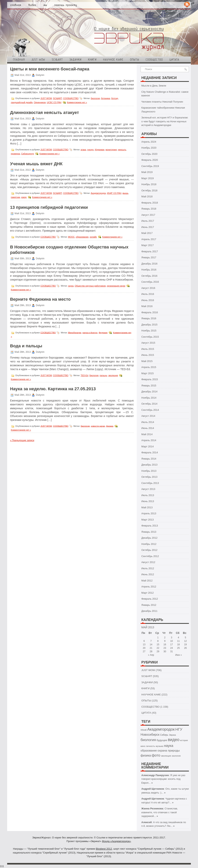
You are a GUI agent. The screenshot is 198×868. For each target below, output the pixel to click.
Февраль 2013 (150, 526)
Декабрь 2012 (149, 538)
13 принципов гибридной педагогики (49, 207)
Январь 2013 (149, 532)
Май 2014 (147, 434)
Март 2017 (148, 245)
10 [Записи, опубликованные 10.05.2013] (171, 641)
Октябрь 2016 (149, 276)
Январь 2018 (149, 209)
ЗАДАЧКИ (75, 59)
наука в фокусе (90, 332)
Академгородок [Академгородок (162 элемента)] (161, 729)
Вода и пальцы (26, 346)
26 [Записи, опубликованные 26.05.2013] (185, 648)
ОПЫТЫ (134, 59)
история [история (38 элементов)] (184, 740)
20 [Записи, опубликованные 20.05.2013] (144, 648)
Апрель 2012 (149, 587)
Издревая (100, 150)
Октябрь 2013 (149, 477)
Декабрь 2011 (149, 611)
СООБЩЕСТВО (154, 59)
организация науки (116, 286)
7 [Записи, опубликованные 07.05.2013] (151, 641)
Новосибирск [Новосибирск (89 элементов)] (150, 734)
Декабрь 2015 (149, 325)
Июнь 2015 (148, 355)
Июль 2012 (148, 568)
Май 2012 (147, 581)
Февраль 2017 (150, 251)
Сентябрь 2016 (150, 282)
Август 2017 (148, 215)
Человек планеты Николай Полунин (162, 102)
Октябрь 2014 (149, 404)
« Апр (151, 655)
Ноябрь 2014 (149, 398)
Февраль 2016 (150, 312)
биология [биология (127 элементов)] (148, 740)
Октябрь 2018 (149, 190)
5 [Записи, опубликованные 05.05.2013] (186, 638)
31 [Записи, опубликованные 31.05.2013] (171, 651)
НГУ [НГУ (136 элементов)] (179, 729)
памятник (15, 197)
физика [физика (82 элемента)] (146, 755)
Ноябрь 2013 (149, 471)
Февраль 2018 (150, 203)
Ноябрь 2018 (149, 184)
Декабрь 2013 (149, 465)
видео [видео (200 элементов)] (174, 740)
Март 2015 (148, 373)
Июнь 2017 (148, 227)
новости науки (98, 426)
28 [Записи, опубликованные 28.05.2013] (151, 651)
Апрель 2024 (149, 142)
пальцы (103, 375)
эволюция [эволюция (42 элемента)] (166, 756)
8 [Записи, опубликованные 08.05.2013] (158, 641)
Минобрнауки (75, 332)
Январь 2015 (149, 386)
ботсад (115, 98)
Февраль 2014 (150, 452)
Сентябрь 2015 (150, 337)
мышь (125, 193)
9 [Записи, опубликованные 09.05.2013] (165, 641)
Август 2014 (148, 416)
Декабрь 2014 (149, 392)
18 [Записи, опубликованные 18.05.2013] (178, 645)
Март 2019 (148, 178)
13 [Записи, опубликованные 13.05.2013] (144, 645)
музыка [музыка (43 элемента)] (159, 746)
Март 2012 (148, 593)
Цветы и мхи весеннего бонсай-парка (50, 69)
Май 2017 (147, 233)
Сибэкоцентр (27, 154)
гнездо (90, 150)
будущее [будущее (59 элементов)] (162, 740)
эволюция (113, 375)
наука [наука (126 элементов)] (169, 746)
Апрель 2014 (149, 440)
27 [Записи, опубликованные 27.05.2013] (144, 651)
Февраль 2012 (150, 599)
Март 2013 (148, 520)
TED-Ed (84, 375)
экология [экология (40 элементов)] (176, 756)
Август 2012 (148, 562)
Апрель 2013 (149, 513)
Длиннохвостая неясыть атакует (44, 113)
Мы (45, 5)
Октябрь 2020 (149, 154)
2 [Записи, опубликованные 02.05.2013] (165, 638)
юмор (24, 197)
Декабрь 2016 (149, 264)
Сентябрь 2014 (150, 410)
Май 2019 (147, 172)
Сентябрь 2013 (150, 483)
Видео (32, 5)
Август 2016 (148, 288)
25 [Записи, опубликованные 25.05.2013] (178, 648)
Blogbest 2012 (104, 849)
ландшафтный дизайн (22, 102)
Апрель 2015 (149, 367)
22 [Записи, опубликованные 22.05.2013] (158, 648)
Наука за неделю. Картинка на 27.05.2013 (53, 389)
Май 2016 (147, 306)
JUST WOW (38, 59)
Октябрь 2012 (149, 550)
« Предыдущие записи (22, 440)
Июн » (178, 655)
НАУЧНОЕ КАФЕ (113, 59)
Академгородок (98, 193)
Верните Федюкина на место (40, 299)
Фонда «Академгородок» (116, 841)
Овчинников (40, 102)
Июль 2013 (148, 495)
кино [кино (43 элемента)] (143, 746)
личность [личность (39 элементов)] (151, 746)
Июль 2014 (148, 422)
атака (83, 150)
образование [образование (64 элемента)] (149, 751)
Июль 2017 (148, 221)
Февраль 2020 (150, 160)
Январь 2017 (149, 257)
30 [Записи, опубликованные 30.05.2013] (165, 651)
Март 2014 (148, 446)
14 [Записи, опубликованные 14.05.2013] (151, 645)
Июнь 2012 (148, 574)
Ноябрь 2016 (149, 270)
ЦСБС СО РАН (54, 102)
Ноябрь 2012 (149, 544)
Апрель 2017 (149, 239)
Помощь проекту (66, 5)
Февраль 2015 (150, 379)
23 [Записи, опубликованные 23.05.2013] (165, 648)
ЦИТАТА (174, 59)
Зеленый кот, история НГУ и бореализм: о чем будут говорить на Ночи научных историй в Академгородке (165, 121)
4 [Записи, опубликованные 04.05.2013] (178, 638)
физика (110, 426)
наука (71, 286)
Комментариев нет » (77, 102)
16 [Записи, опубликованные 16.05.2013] (165, 645)
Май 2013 (147, 507)
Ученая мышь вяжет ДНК (36, 164)
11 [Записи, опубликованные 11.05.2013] (178, 641)
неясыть (122, 150)
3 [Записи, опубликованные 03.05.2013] (172, 638)
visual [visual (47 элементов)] (144, 730)
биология (95, 98)
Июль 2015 (148, 349)
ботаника (106, 98)
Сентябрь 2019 (150, 166)
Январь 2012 (149, 605)
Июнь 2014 (148, 428)
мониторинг (111, 150)
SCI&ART (57, 59)
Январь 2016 (149, 318)
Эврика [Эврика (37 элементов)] (172, 735)
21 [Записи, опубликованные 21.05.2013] (151, 648)
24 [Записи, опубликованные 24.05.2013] (171, 648)
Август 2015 (148, 343)
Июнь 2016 (148, 300)
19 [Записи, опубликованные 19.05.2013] (185, 645)
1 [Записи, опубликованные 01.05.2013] (158, 638)
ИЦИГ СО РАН (114, 193)
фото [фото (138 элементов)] (156, 755)
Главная (16, 5)
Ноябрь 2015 (149, 331)
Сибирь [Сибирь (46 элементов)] (164, 735)
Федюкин (103, 332)
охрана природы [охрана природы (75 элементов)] (169, 750)
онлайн (93, 237)
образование (82, 237)
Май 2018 (147, 196)
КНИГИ (92, 59)
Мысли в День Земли (154, 86)
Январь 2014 (149, 459)
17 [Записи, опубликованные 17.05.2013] (171, 645)
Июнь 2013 (148, 501)
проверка (15, 154)
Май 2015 (147, 361)
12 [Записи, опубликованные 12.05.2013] (185, 641)
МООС (71, 237)
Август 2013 (148, 489)
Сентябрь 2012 (150, 556)
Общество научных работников (90, 286)
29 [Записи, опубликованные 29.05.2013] (158, 651)
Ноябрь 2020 (149, 148)
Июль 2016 (148, 294)
